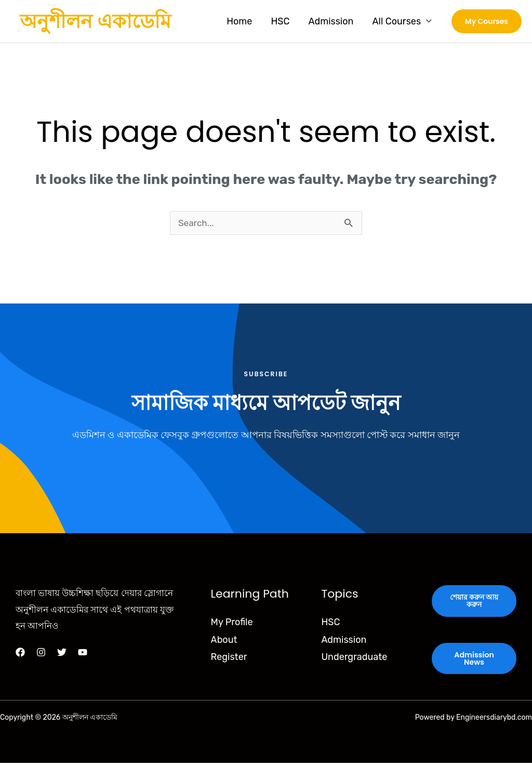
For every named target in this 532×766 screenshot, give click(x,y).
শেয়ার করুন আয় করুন (474, 603)
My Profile (232, 624)
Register (229, 658)
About (224, 641)
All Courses (396, 21)
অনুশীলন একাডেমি (95, 21)
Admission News (474, 661)
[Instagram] (41, 654)
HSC (280, 21)
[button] (487, 21)
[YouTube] (83, 654)
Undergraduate (354, 658)
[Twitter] (62, 654)
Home (239, 21)
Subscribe (266, 375)
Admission (331, 21)
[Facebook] (20, 654)
